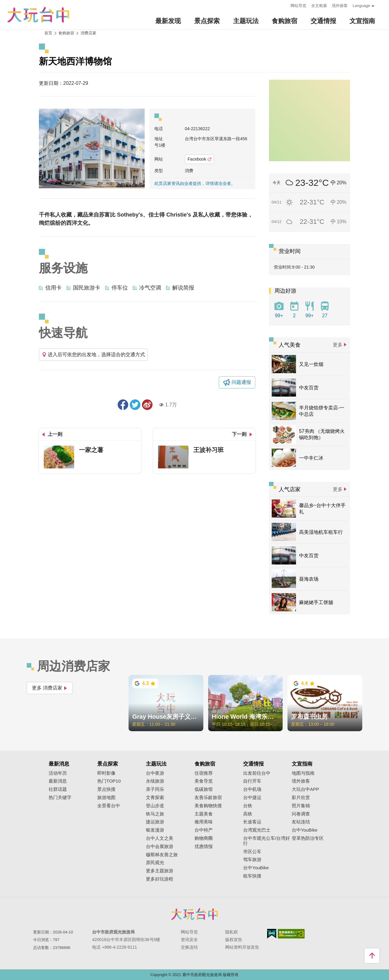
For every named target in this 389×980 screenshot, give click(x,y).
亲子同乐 (155, 789)
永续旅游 (155, 781)
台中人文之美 (160, 838)
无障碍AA (291, 934)
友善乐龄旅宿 (208, 798)
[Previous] (43, 148)
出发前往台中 (257, 773)
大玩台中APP (305, 789)
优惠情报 (204, 846)
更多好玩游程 (160, 879)
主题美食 (204, 814)
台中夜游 (155, 773)
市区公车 (252, 852)
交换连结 (189, 947)
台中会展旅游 (160, 846)
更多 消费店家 (50, 688)
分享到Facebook (123, 405)
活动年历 (58, 773)
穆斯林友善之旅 (162, 855)
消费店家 (88, 33)
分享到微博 (147, 405)
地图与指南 (303, 773)
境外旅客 (340, 6)
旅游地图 (106, 798)
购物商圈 (204, 838)
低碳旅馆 (204, 789)
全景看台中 (109, 806)
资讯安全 (189, 940)
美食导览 (204, 781)
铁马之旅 (155, 814)
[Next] (140, 148)
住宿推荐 (204, 773)
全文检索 (319, 6)
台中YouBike (256, 868)
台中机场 (252, 789)
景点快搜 (106, 789)
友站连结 (301, 822)
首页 (48, 33)
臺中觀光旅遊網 (38, 15)
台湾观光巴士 (257, 830)
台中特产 (204, 830)
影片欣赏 (301, 798)
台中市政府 (194, 914)
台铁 (248, 806)
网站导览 (298, 6)
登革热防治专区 (308, 838)
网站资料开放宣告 (242, 947)
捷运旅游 (155, 822)
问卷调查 (301, 814)
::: (284, 5)
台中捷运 (252, 798)
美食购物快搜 (208, 806)
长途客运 (252, 822)
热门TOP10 (109, 781)
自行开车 (252, 781)
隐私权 (232, 932)
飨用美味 (204, 822)
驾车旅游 (252, 860)
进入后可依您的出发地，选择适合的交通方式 (93, 354)
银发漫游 (155, 830)
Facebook (199, 159)
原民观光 (155, 863)
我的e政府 (272, 934)
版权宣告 (234, 940)
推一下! (135, 405)
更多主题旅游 (160, 871)
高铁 (248, 814)
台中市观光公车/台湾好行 (267, 841)
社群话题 (58, 789)
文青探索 (155, 798)
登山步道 (155, 806)
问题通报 (241, 382)
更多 (338, 345)
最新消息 (58, 781)
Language (361, 6)
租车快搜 (252, 876)
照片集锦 (301, 806)
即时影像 (106, 773)
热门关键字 (60, 798)
